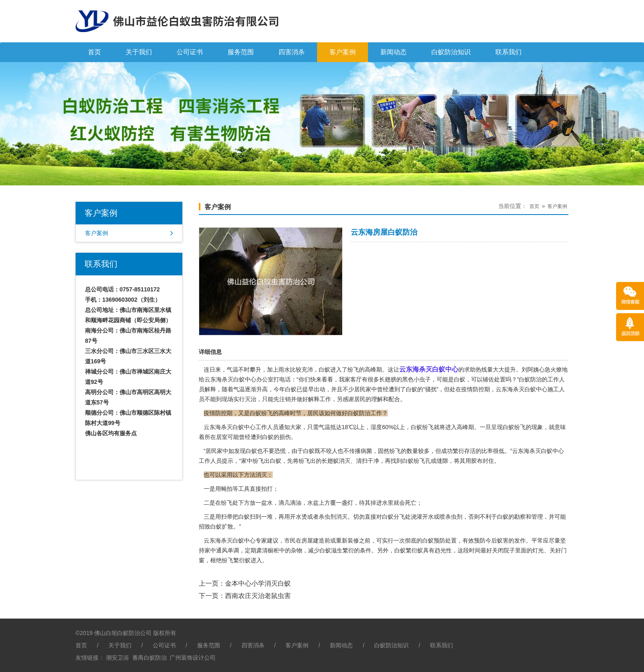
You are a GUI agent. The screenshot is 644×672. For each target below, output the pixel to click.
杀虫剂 (327, 517)
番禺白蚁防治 (149, 658)
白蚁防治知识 (451, 52)
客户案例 (343, 52)
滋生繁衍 (343, 550)
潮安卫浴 (117, 658)
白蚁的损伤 (276, 437)
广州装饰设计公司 (193, 658)
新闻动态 (393, 52)
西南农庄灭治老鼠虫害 (258, 596)
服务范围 (241, 52)
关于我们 (139, 52)
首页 (94, 52)
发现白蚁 (246, 451)
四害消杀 (292, 52)
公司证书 (190, 52)
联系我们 (508, 52)
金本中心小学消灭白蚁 (258, 583)
